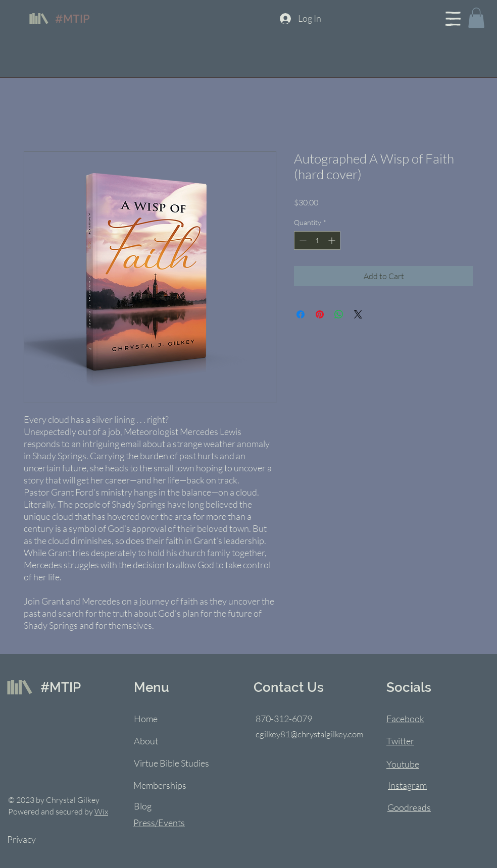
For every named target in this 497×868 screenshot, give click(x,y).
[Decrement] (302, 240)
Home (146, 719)
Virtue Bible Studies (171, 763)
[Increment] (333, 240)
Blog (143, 806)
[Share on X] (358, 314)
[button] (453, 19)
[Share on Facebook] (301, 314)
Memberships (160, 785)
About (146, 741)
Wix (101, 811)
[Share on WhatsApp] (339, 314)
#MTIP (72, 19)
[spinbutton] (317, 240)
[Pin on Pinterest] (320, 314)
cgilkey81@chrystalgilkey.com (310, 734)
